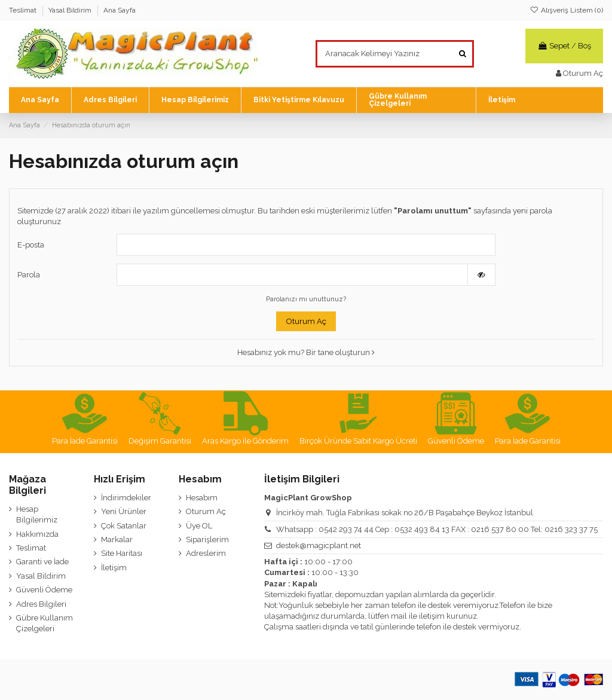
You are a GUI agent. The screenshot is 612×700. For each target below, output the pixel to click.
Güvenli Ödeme (44, 590)
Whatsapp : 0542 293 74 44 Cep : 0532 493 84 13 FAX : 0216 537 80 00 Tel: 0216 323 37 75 (437, 529)
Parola (29, 275)
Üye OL (199, 526)
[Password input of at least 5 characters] (292, 275)
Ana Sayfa (120, 10)
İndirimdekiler (126, 498)
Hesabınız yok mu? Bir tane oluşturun (306, 352)
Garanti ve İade (42, 562)
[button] (299, 100)
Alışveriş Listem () (567, 10)
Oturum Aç (306, 321)
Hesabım (202, 498)
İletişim (114, 568)
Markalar (117, 539)
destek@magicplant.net (319, 545)
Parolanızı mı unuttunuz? (306, 299)
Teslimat (24, 10)
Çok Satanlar (124, 526)
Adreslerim (206, 553)
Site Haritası (122, 553)
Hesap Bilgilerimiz (37, 514)
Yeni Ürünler (124, 511)
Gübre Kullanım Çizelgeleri (45, 623)
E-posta (31, 245)
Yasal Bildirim (71, 10)
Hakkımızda (37, 534)
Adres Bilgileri (41, 604)
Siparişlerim (207, 539)
